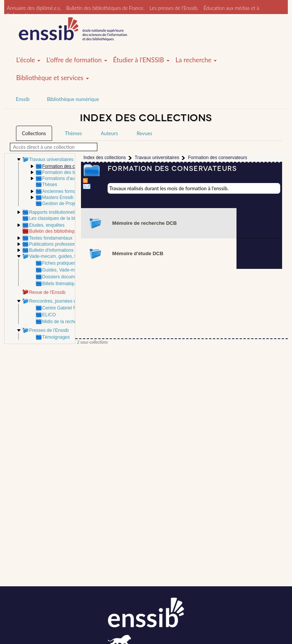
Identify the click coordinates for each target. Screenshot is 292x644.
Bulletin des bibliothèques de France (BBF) (72, 231)
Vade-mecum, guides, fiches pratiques (67, 256)
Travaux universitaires (51, 159)
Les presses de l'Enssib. (174, 8)
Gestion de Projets (61, 204)
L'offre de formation (77, 60)
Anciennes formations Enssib (72, 191)
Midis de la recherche (64, 322)
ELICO (49, 315)
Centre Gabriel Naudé (64, 308)
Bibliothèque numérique (73, 99)
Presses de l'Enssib (49, 330)
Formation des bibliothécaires (72, 172)
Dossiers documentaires (67, 277)
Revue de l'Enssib (47, 292)
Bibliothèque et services (53, 78)
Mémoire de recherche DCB (144, 223)
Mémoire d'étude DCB (138, 253)
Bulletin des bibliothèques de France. (105, 8)
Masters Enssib (58, 197)
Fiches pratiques (59, 263)
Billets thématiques (61, 284)
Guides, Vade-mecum (64, 270)
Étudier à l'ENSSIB (141, 60)
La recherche (196, 60)
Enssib (23, 99)
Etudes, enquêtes (47, 225)
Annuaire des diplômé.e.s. (34, 8)
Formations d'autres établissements (78, 178)
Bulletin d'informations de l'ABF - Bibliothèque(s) (78, 250)
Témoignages (56, 337)
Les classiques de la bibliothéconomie (67, 218)
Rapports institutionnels (53, 212)
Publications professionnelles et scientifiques (74, 244)
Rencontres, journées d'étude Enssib (66, 301)
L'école (29, 60)
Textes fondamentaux (51, 238)
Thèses (50, 185)
